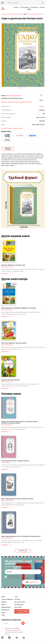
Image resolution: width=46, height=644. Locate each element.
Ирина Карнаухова (14, 96)
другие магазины (7, 140)
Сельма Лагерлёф (6, 425)
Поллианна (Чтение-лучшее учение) (15, 461)
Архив (3, 615)
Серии (3, 613)
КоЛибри (34, 7)
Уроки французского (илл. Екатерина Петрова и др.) (21, 536)
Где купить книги (20, 602)
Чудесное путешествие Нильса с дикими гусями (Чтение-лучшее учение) (19, 422)
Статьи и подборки (7, 599)
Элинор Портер (6, 463)
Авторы (3, 605)
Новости (4, 602)
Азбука (16, 7)
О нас (16, 597)
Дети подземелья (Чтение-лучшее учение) (17, 499)
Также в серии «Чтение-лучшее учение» (17, 102)
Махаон (42, 7)
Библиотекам (5, 610)
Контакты (17, 599)
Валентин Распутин (7, 538)
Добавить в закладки (8, 149)
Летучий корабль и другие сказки (14, 343)
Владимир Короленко (8, 500)
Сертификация (19, 605)
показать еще (23, 551)
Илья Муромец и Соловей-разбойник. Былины (19, 308)
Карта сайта (18, 607)
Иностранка (25, 7)
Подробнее (6, 274)
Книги (29, 9)
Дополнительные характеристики (12, 128)
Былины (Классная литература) (13, 265)
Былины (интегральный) (10, 380)
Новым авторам (6, 607)
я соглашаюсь (27, 576)
